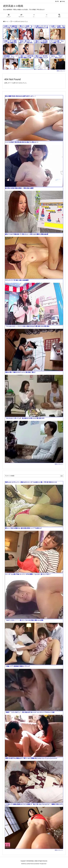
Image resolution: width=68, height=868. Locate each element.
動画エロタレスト (61, 71)
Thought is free (43, 864)
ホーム (7, 21)
